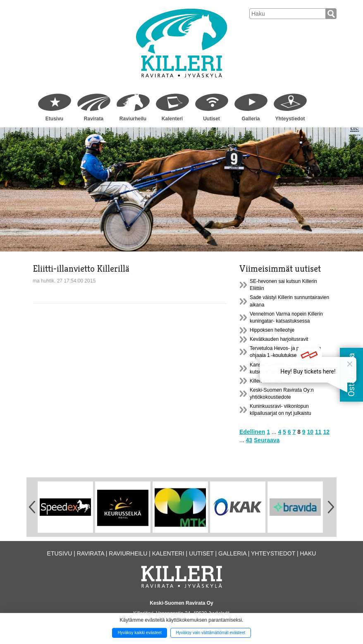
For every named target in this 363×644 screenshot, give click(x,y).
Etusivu (54, 119)
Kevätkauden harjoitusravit (279, 339)
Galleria (251, 119)
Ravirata (94, 119)
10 (310, 432)
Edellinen (252, 432)
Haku (308, 553)
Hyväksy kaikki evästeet (140, 633)
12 (326, 432)
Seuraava (267, 440)
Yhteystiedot (290, 119)
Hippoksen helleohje (272, 330)
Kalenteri (172, 119)
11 (318, 432)
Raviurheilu (133, 119)
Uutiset (211, 119)
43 (249, 440)
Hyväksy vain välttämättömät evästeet (210, 633)
